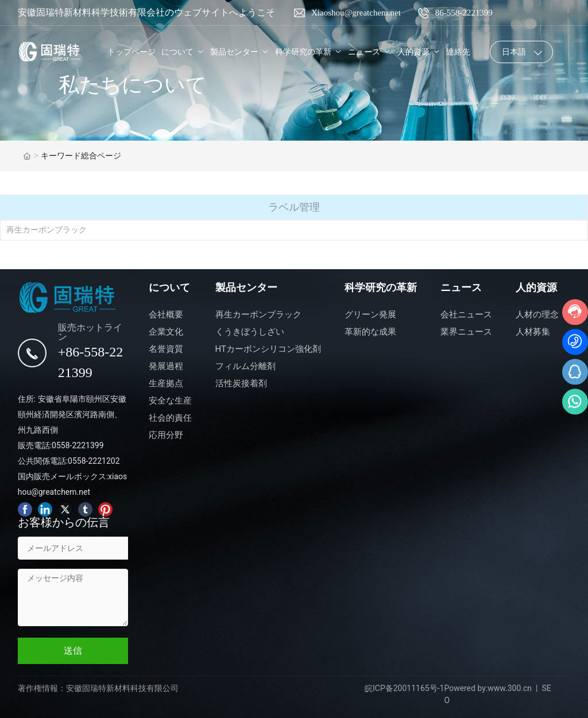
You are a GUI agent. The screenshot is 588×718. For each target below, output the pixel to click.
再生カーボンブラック (47, 230)
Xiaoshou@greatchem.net (356, 13)
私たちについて (133, 85)
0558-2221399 (78, 445)
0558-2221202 (94, 461)
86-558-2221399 (464, 13)
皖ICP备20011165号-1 (404, 688)
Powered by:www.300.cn (488, 688)
